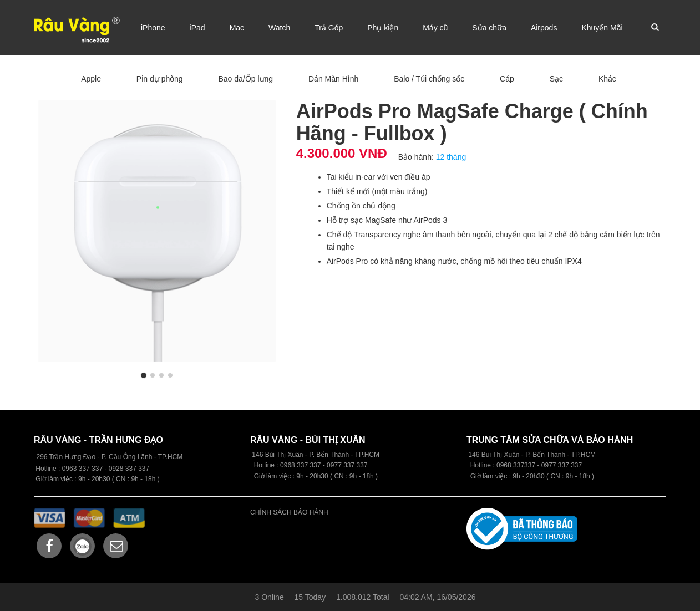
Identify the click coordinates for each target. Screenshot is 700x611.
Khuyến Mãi (602, 28)
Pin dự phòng (160, 79)
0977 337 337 (562, 465)
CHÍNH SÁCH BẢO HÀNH (289, 512)
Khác (607, 79)
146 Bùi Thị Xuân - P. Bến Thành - (519, 455)
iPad (197, 28)
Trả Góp (329, 28)
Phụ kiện (383, 28)
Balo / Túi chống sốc (429, 79)
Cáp (507, 79)
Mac (237, 28)
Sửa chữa (489, 28)
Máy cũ (435, 28)
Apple (91, 79)
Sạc (556, 79)
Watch (279, 28)
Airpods (544, 28)
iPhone (153, 28)
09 (284, 465)
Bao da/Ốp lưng (245, 79)
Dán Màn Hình (333, 79)
